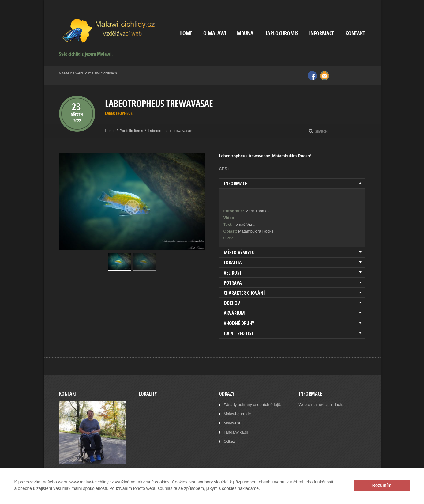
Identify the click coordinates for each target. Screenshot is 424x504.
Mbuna (245, 33)
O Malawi (215, 33)
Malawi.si (232, 423)
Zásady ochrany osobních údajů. (253, 405)
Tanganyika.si (236, 432)
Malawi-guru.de (237, 414)
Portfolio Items (131, 131)
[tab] (292, 184)
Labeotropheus (119, 113)
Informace (322, 33)
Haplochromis (281, 33)
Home (186, 33)
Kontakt (355, 33)
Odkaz (230, 441)
